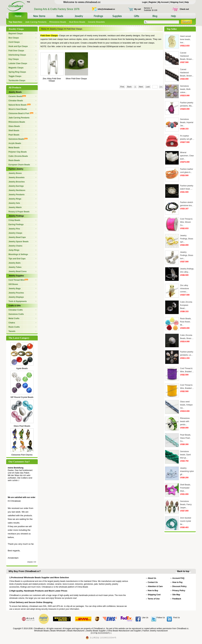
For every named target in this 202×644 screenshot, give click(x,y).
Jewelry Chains (15, 246)
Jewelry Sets (14, 203)
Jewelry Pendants (16, 195)
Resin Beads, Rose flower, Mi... (186, 322)
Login (145, 2)
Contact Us (153, 582)
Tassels (12, 331)
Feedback (177, 599)
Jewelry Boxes (15, 173)
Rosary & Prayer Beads (19, 212)
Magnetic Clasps (16, 68)
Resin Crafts (14, 327)
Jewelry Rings (15, 199)
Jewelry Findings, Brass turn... (187, 255)
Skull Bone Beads (77, 22)
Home (44, 29)
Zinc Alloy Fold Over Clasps (52, 80)
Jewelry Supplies (16, 276)
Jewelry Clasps (15, 233)
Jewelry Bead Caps (17, 237)
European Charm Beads (19, 165)
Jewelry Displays (16, 297)
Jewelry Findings (16, 216)
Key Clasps (14, 59)
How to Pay (177, 582)
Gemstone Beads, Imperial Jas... (187, 122)
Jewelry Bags (15, 289)
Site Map (176, 595)
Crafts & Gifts (15, 306)
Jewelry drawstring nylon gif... (187, 471)
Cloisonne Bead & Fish (21, 113)
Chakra (12, 323)
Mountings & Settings (18, 254)
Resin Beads (14, 160)
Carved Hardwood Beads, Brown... (187, 56)
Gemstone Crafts (16, 314)
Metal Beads (14, 148)
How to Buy (153, 591)
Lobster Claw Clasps (18, 63)
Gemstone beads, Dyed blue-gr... (185, 455)
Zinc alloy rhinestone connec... (184, 289)
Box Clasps (14, 38)
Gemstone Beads (18, 139)
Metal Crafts (14, 318)
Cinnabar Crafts (16, 310)
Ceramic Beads (17, 96)
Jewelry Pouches (16, 293)
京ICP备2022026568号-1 (101, 633)
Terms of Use (154, 599)
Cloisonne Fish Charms (22, 455)
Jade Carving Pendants (36, 22)
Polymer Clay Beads (18, 152)
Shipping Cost (177, 2)
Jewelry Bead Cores (18, 271)
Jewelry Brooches (17, 182)
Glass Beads (14, 126)
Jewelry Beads (15, 92)
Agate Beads (22, 368)
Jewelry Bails (15, 263)
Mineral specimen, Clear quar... (187, 156)
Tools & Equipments (18, 301)
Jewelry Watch (15, 207)
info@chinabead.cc (106, 9)
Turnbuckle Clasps (17, 81)
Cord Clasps (14, 42)
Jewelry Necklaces (17, 190)
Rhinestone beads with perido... (185, 421)
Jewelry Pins (14, 229)
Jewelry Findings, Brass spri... (187, 239)
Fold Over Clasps (16, 51)
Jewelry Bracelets (16, 177)
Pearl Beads (14, 135)
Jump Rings (14, 250)
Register (153, 2)
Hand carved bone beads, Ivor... (185, 39)
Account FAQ (178, 578)
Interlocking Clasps (17, 55)
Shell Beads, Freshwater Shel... (185, 488)
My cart (138, 9)
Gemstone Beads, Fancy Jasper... (186, 504)
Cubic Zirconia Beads (18, 156)
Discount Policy (179, 586)
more (30, 562)
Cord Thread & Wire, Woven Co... (186, 222)
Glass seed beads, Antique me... (186, 405)
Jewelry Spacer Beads (19, 242)
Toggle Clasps (15, 76)
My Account (163, 2)
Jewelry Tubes (15, 267)
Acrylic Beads (15, 143)
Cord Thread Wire (18, 280)
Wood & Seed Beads (18, 109)
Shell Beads (14, 131)
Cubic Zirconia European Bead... (186, 305)
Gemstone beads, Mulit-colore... (186, 89)
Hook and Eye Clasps (18, 46)
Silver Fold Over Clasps (76, 79)
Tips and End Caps (17, 259)
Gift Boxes (13, 284)
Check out (184, 9)
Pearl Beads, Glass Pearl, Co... (186, 438)
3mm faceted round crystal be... (186, 521)
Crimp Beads (14, 220)
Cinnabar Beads (16, 101)
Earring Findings (16, 224)
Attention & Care (155, 586)
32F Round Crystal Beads (22, 397)
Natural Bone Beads (20, 105)
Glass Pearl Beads (22, 426)
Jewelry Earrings (16, 186)
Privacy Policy (179, 591)
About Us (152, 578)
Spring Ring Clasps (17, 72)
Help (187, 2)
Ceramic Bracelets (96, 22)
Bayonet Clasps (16, 34)
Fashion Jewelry (16, 169)
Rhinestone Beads (58, 22)
